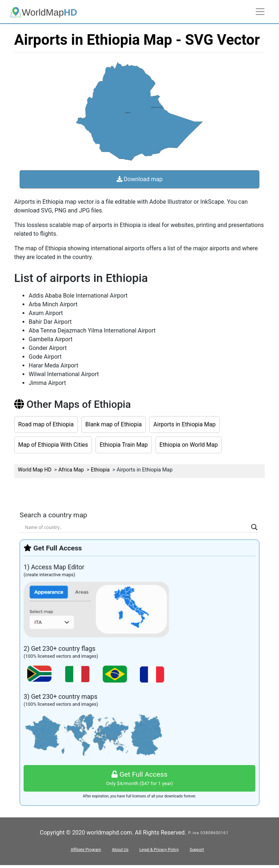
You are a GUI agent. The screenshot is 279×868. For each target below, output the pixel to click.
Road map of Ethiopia (46, 424)
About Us (120, 850)
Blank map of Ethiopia (114, 424)
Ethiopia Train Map (124, 445)
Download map (140, 179)
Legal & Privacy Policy (159, 850)
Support (197, 850)
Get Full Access (139, 779)
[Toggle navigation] (260, 12)
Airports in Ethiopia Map (184, 424)
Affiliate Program (86, 850)
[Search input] (136, 527)
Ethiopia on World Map (189, 445)
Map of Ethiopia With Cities (53, 445)
